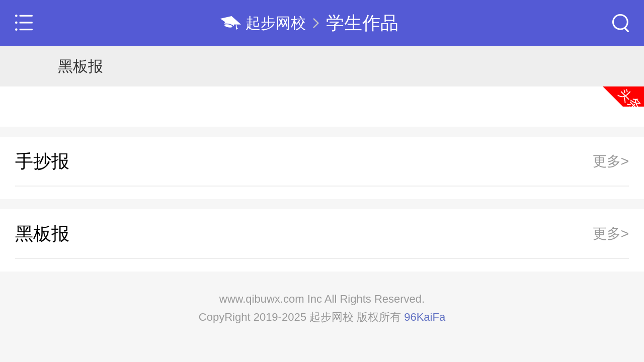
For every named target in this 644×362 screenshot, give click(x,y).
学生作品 (362, 23)
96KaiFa (425, 317)
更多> (611, 161)
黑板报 (80, 66)
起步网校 (276, 23)
